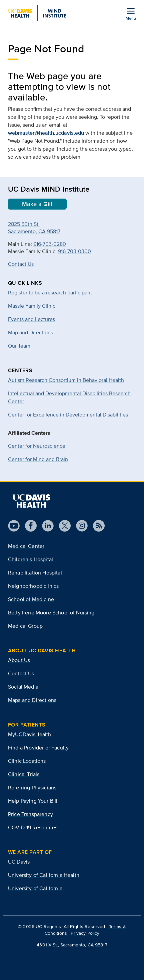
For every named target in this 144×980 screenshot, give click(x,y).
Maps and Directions (32, 700)
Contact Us (21, 264)
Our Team (19, 346)
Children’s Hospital (30, 559)
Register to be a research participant (50, 293)
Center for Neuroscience (37, 446)
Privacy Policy (85, 933)
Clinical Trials (24, 774)
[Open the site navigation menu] (131, 14)
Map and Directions (30, 332)
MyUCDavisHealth (29, 734)
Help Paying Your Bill (33, 801)
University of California (35, 888)
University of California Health (44, 875)
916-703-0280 (50, 244)
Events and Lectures (31, 319)
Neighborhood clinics (33, 586)
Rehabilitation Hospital (35, 573)
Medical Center (26, 546)
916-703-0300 (74, 251)
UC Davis (19, 862)
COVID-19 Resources (33, 827)
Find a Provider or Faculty (38, 748)
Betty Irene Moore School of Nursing (51, 613)
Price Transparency (30, 814)
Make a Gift (37, 204)
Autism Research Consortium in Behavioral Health (66, 380)
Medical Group (25, 626)
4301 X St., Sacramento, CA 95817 (72, 945)
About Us (19, 660)
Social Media (23, 687)
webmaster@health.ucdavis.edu (46, 133)
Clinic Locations (27, 761)
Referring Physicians (32, 788)
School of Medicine (31, 599)
